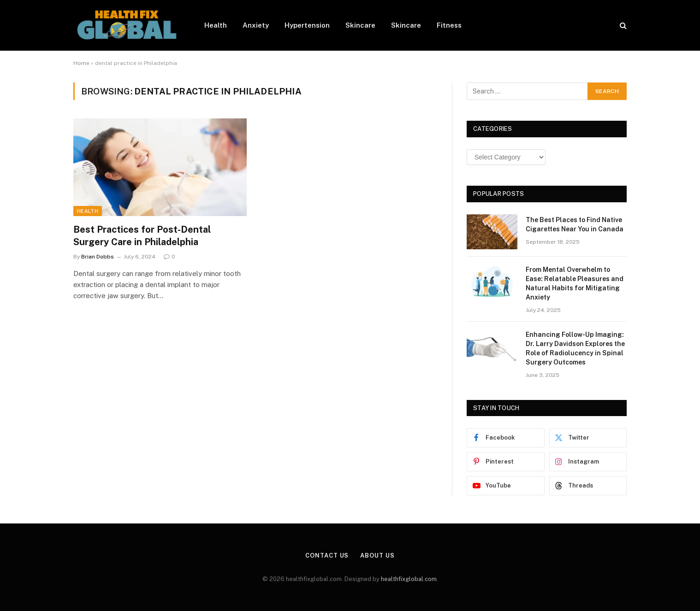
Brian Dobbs (98, 257)
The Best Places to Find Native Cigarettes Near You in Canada (575, 224)
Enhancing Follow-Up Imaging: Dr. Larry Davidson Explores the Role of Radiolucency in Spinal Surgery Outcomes (575, 348)
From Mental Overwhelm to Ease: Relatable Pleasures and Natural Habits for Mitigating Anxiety (575, 283)
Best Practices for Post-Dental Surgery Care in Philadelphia (142, 236)
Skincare (360, 25)
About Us (377, 555)
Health (216, 25)
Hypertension (307, 25)
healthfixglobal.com (409, 579)
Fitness (449, 25)
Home (81, 63)
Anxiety (256, 25)
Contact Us (327, 555)
